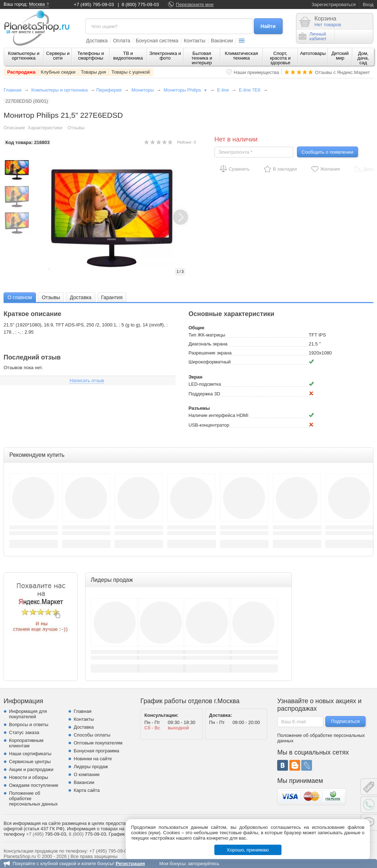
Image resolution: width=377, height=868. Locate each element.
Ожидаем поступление (34, 785)
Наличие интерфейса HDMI (218, 415)
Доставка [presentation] (80, 297)
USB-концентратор (209, 425)
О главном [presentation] (20, 297)
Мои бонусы (172, 864)
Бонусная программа (96, 751)
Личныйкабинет (313, 36)
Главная (12, 90)
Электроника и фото (165, 56)
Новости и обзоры (29, 777)
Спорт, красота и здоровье (280, 58)
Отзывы (76, 128)
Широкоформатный (210, 362)
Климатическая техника (241, 56)
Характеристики (45, 128)
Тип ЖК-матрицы (207, 335)
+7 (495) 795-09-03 (94, 4)
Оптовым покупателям (98, 743)
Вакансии (222, 41)
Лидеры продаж (91, 767)
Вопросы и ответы (29, 725)
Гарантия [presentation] (112, 297)
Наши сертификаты (30, 754)
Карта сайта (87, 790)
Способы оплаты (92, 735)
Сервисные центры (30, 762)
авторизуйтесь (204, 864)
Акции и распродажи (31, 769)
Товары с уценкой (131, 72)
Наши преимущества (257, 72)
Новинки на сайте (93, 759)
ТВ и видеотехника (128, 56)
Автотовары (313, 53)
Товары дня (93, 72)
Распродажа (21, 72)
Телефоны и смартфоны (90, 56)
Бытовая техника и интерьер (202, 58)
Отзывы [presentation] (51, 297)
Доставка (97, 41)
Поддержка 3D (204, 394)
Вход (368, 4)
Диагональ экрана (208, 344)
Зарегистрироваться (334, 4)
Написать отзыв (87, 380)
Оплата (122, 41)
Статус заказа (24, 732)
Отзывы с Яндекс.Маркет (342, 72)
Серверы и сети (58, 56)
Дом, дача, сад (363, 58)
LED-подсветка (205, 384)
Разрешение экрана (210, 353)
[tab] (20, 297)
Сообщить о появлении (327, 152)
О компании (87, 774)
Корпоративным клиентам (26, 743)
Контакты (195, 41)
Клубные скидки (58, 72)
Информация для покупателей (28, 714)
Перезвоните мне (195, 4)
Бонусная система (157, 41)
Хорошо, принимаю (248, 850)
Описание (14, 128)
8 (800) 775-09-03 (140, 4)
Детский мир (340, 56)
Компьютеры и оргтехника (24, 56)
